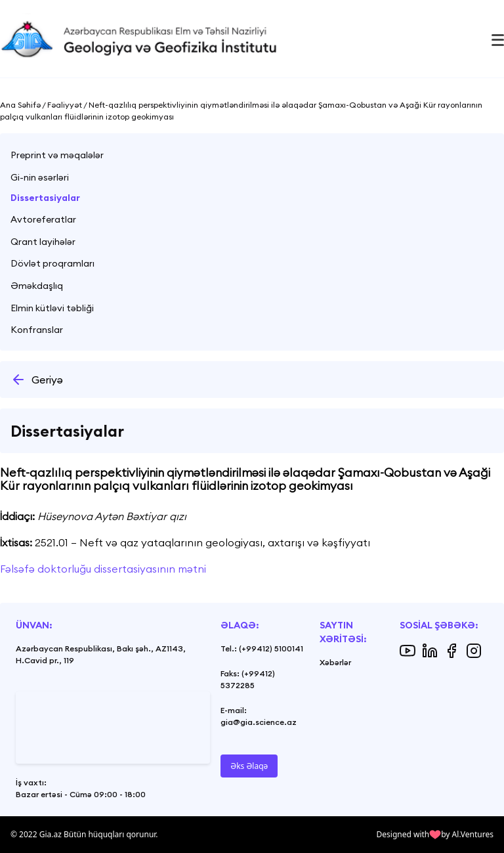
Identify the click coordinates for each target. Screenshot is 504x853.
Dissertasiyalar (45, 198)
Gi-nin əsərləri (40, 177)
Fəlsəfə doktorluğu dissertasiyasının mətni (103, 569)
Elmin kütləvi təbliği (52, 308)
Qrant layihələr (43, 242)
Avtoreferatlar (43, 219)
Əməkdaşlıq (37, 286)
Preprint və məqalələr (57, 155)
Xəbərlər (335, 662)
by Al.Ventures (467, 834)
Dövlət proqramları (52, 263)
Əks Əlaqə (249, 766)
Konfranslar (37, 330)
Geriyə (37, 380)
